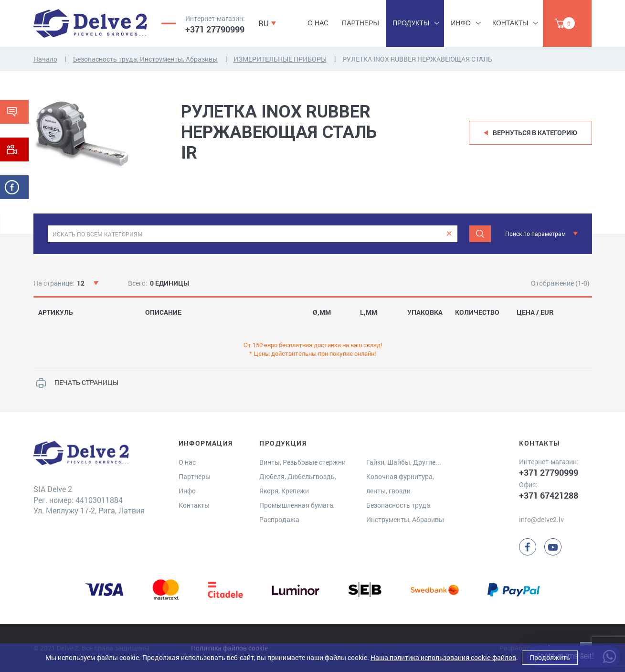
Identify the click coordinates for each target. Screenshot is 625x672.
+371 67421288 (549, 495)
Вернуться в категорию (535, 133)
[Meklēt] (480, 234)
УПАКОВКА (425, 312)
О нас (318, 23)
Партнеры (360, 23)
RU (264, 23)
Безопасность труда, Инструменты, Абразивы (145, 59)
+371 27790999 (215, 29)
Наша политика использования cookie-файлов (443, 657)
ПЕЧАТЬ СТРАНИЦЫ (86, 382)
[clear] (449, 234)
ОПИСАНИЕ (163, 312)
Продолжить (550, 657)
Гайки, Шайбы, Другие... (404, 462)
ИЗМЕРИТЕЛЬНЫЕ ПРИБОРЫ (280, 59)
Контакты (510, 23)
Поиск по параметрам (535, 234)
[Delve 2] (90, 23)
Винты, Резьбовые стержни (302, 462)
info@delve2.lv (541, 519)
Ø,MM (322, 312)
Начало (45, 59)
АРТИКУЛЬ (56, 312)
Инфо (461, 23)
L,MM (369, 312)
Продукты (411, 23)
